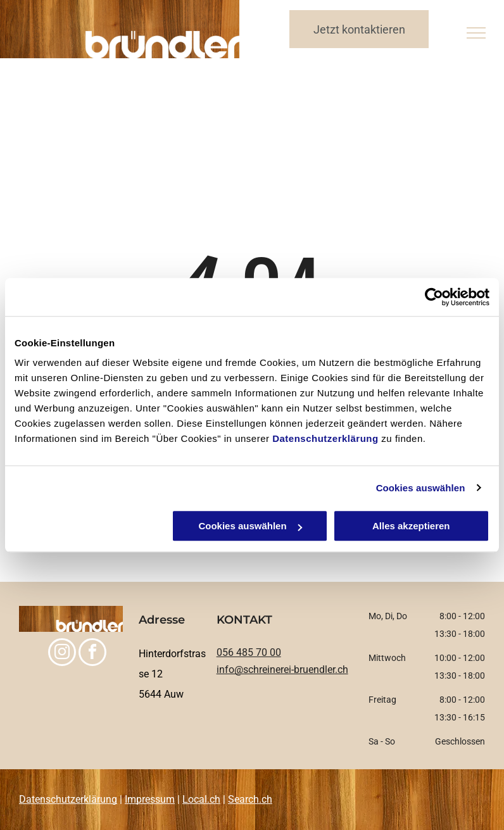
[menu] (476, 33)
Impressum (150, 799)
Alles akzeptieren (411, 526)
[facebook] (92, 654)
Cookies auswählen (421, 488)
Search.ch (250, 799)
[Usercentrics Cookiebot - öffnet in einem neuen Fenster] (434, 297)
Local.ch (201, 799)
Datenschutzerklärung (325, 438)
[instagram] (62, 654)
